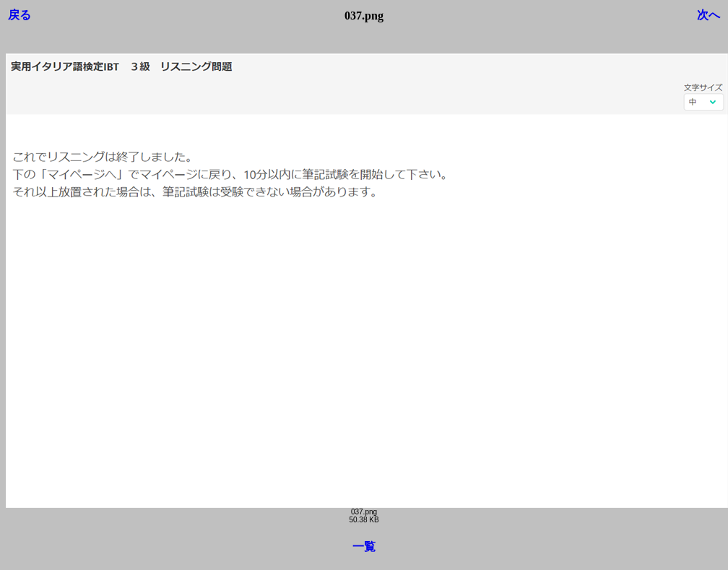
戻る (19, 15)
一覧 (364, 547)
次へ (708, 15)
